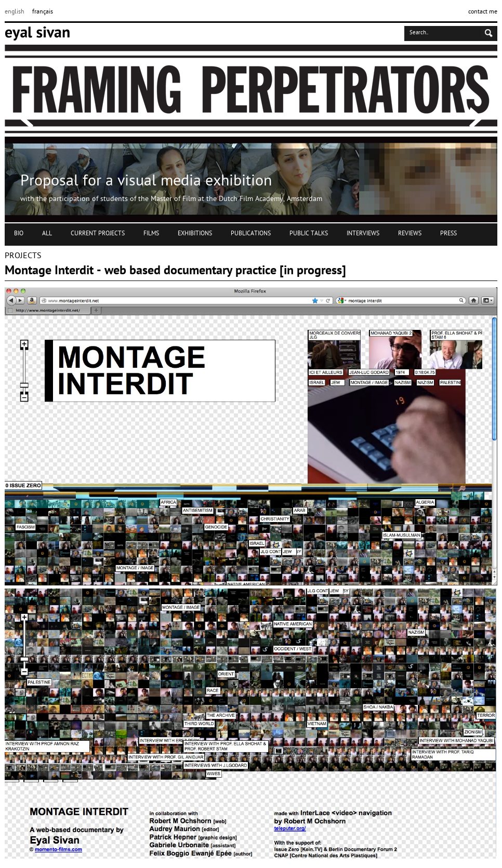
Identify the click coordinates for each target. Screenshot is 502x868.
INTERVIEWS (363, 234)
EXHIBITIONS (195, 234)
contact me (483, 12)
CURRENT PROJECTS (98, 234)
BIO (19, 234)
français (43, 12)
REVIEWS (410, 234)
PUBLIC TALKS (309, 234)
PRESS (448, 234)
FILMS (151, 234)
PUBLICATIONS (251, 234)
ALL (47, 234)
